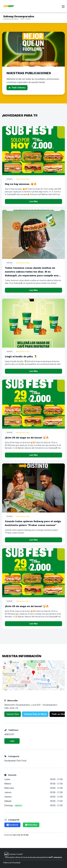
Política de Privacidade (12, 863)
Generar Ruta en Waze (35, 714)
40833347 (9, 734)
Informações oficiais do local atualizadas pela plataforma (33, 857)
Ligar (12, 741)
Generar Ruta (13, 714)
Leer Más (33, 201)
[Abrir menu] (63, 6)
